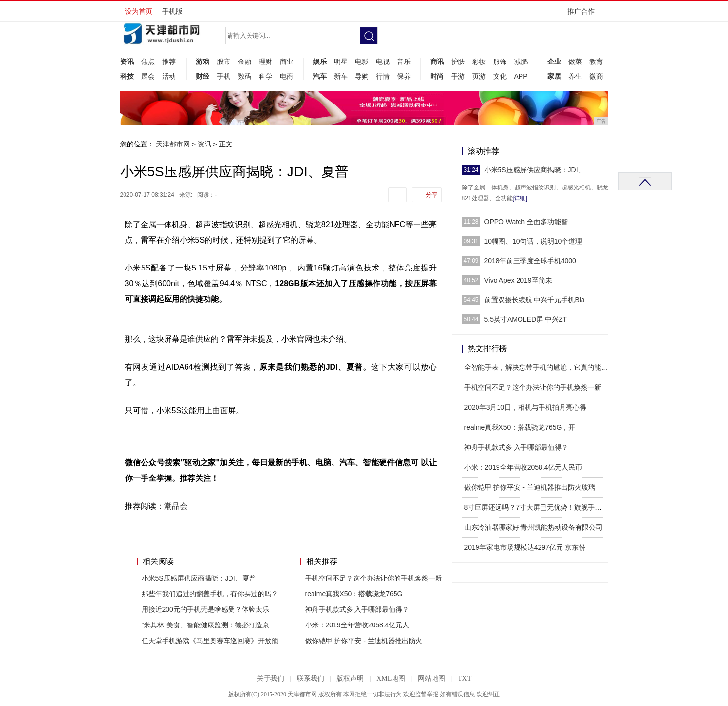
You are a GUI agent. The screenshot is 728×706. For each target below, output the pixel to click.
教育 (596, 62)
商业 (287, 62)
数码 (245, 76)
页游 (479, 76)
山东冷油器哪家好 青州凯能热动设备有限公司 (534, 527)
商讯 (437, 62)
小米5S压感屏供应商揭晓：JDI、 (535, 170)
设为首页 (139, 11)
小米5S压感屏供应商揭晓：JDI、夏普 (199, 578)
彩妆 (479, 62)
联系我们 (311, 678)
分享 (432, 195)
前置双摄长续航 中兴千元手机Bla (535, 300)
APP (521, 76)
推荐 (169, 62)
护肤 (458, 62)
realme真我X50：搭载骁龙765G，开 (520, 427)
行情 (383, 76)
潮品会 (176, 506)
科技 (127, 76)
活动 (169, 76)
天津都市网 (173, 144)
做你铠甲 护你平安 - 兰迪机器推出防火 (364, 641)
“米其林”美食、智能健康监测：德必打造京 (205, 625)
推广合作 (584, 14)
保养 (404, 76)
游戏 (203, 62)
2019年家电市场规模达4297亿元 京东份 (525, 547)
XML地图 (391, 678)
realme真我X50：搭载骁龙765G (354, 594)
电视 (383, 62)
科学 (266, 76)
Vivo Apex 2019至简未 (518, 280)
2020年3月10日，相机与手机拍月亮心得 (526, 407)
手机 (224, 76)
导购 (362, 76)
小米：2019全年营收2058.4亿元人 (357, 625)
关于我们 (270, 678)
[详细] (520, 198)
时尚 (437, 76)
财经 (203, 76)
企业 (554, 62)
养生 (575, 76)
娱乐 (320, 62)
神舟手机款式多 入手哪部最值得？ (357, 609)
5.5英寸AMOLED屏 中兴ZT (526, 319)
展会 (148, 76)
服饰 (500, 62)
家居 (554, 76)
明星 (341, 62)
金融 (245, 62)
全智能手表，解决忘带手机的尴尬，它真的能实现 (540, 367)
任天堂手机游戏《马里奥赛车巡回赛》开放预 (210, 641)
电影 (362, 62)
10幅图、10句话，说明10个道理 (533, 241)
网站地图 (432, 678)
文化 (500, 76)
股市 (224, 62)
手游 (458, 76)
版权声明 (350, 678)
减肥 (521, 62)
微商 (596, 76)
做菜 (575, 62)
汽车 (320, 76)
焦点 (148, 62)
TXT (465, 678)
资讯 (127, 62)
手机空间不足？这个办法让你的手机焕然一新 (374, 578)
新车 (341, 76)
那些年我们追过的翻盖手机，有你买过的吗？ (210, 594)
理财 (266, 62)
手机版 (172, 11)
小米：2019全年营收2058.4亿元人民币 (523, 467)
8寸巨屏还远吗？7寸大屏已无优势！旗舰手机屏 (537, 507)
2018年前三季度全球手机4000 (530, 261)
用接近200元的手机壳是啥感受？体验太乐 (205, 609)
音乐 (404, 62)
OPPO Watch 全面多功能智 (526, 222)
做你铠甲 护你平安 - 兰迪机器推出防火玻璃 (530, 487)
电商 (287, 76)
